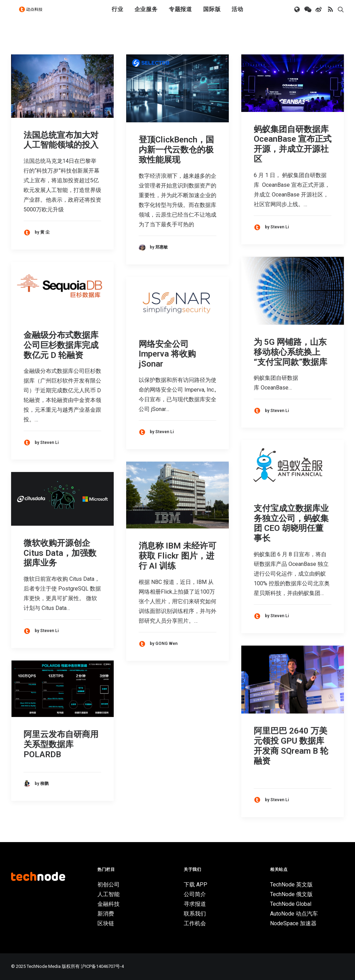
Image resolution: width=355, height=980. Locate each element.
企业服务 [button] (146, 15)
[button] (298, 15)
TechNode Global (291, 904)
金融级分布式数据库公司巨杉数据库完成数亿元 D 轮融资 (61, 345)
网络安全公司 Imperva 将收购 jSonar (167, 354)
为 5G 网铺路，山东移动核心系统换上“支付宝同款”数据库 (291, 352)
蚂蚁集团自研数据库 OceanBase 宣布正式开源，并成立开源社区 (293, 144)
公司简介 (195, 894)
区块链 (106, 923)
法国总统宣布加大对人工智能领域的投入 (61, 140)
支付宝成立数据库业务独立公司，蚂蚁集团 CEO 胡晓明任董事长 (291, 523)
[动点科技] (33, 15)
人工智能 (109, 894)
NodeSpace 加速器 (293, 923)
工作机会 (195, 923)
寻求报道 (195, 904)
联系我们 (195, 914)
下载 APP (196, 885)
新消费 (106, 914)
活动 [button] (237, 15)
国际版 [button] (212, 15)
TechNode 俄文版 (291, 894)
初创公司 (109, 885)
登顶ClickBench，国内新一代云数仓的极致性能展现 (176, 150)
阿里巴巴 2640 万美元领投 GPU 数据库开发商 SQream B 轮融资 (291, 746)
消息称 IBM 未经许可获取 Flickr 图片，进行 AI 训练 (177, 556)
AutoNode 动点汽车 (294, 914)
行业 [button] (118, 15)
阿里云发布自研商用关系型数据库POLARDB (61, 744)
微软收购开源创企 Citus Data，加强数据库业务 (60, 553)
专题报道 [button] (180, 15)
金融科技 (109, 904)
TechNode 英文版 (291, 885)
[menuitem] (118, 15)
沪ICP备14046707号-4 (102, 966)
